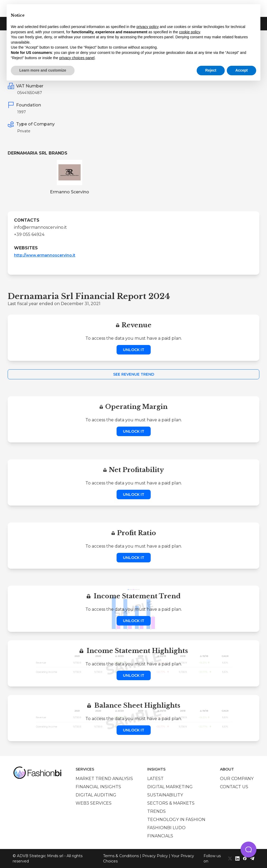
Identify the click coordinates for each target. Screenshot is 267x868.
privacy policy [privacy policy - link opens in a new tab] (148, 27)
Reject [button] (211, 70)
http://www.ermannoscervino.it (45, 255)
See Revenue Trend (134, 374)
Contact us (234, 787)
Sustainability (165, 795)
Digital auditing (96, 795)
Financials (160, 836)
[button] (248, 850)
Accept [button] (241, 70)
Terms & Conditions (121, 856)
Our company (237, 779)
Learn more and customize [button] (43, 70)
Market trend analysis (104, 779)
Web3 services (94, 803)
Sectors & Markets (171, 803)
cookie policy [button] (189, 32)
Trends (156, 811)
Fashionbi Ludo (166, 828)
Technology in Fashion (176, 820)
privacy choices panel (77, 58)
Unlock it (134, 350)
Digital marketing (170, 787)
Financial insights (98, 787)
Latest (155, 779)
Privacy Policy (155, 856)
